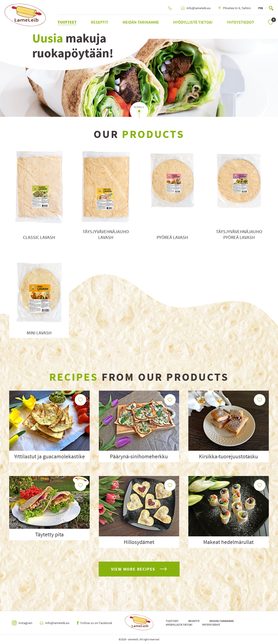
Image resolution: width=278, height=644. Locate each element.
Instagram (22, 623)
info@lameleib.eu (196, 8)
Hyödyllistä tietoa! (193, 22)
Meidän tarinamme (141, 22)
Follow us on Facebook (95, 623)
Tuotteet (67, 22)
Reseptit (100, 22)
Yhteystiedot (241, 22)
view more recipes (139, 569)
